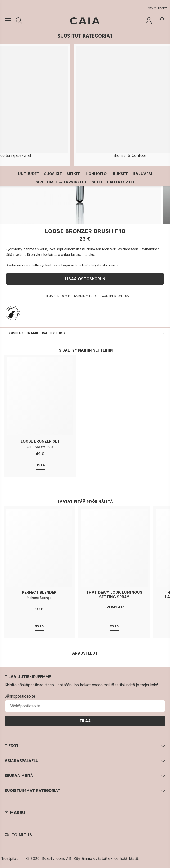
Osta (40, 465)
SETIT (97, 182)
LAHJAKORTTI (121, 182)
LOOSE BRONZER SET (40, 441)
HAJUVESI (142, 174)
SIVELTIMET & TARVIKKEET (61, 182)
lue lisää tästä (126, 859)
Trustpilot (9, 859)
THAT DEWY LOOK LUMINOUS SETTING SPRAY (114, 595)
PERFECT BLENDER (39, 592)
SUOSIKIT (53, 174)
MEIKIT (73, 174)
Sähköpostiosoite (20, 696)
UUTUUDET (29, 174)
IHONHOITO (96, 174)
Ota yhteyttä (158, 8)
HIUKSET (120, 174)
